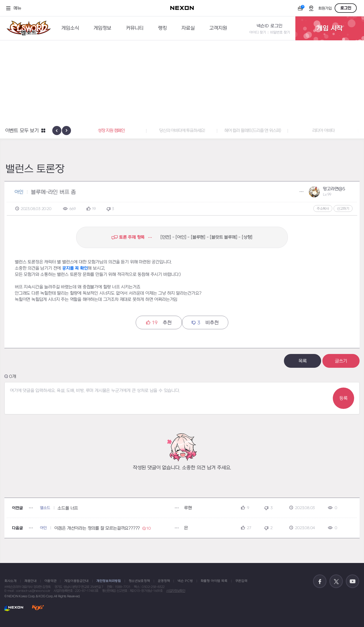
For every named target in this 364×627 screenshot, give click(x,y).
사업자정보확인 (176, 591)
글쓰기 (341, 361)
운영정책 (164, 581)
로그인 (346, 8)
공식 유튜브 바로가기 (353, 581)
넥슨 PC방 (185, 581)
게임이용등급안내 (76, 581)
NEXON (14, 608)
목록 (303, 361)
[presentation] (57, 131)
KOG (38, 608)
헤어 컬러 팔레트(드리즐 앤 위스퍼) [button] (253, 131)
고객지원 (218, 28)
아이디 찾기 (258, 32)
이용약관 (51, 581)
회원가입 (325, 8)
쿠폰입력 (241, 581)
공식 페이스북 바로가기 (320, 581)
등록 (343, 398)
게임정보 (102, 28)
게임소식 (70, 28)
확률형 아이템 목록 (214, 581)
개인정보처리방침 (109, 581)
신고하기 (343, 209)
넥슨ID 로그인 (270, 26)
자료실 (188, 28)
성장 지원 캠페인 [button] (111, 131)
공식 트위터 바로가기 (336, 581)
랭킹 (162, 28)
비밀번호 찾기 (280, 32)
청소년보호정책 (139, 581)
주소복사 (323, 209)
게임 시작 (330, 28)
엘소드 (27, 28)
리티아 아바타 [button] (324, 131)
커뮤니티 (135, 28)
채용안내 (31, 581)
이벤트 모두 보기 (22, 131)
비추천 (205, 323)
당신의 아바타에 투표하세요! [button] (182, 131)
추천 (159, 323)
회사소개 (11, 581)
